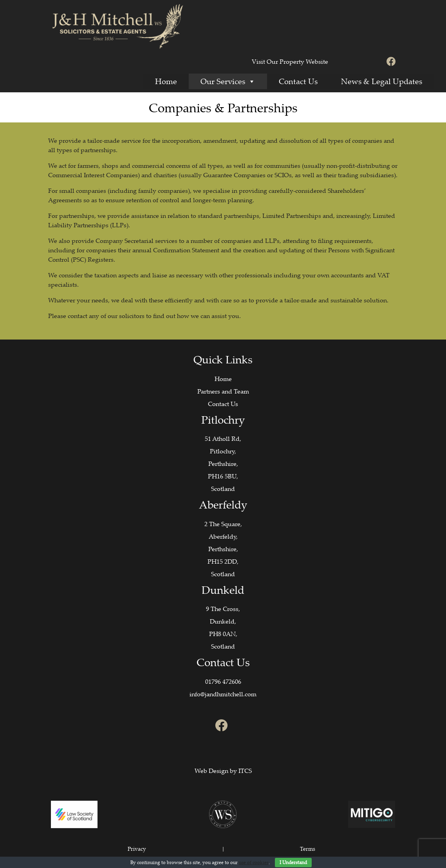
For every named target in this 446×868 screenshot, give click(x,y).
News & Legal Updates (382, 81)
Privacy (137, 849)
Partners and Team (223, 391)
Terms (308, 849)
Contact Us (298, 81)
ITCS (245, 771)
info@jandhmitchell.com (223, 694)
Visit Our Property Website (290, 61)
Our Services (228, 81)
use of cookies (254, 862)
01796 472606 (223, 681)
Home (166, 81)
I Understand (293, 862)
